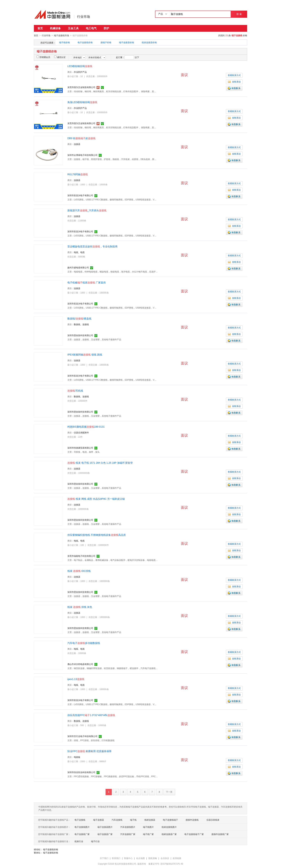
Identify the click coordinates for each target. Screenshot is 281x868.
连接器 (77, 144)
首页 (40, 28)
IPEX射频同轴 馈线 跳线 (85, 354)
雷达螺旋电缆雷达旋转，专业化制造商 (92, 246)
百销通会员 (43, 57)
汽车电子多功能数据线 (84, 643)
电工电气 (91, 28)
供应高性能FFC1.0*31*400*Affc (91, 715)
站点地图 (140, 858)
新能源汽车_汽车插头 (87, 210)
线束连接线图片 (169, 827)
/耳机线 (75, 391)
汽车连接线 (117, 820)
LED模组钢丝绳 (80, 66)
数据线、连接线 (81, 324)
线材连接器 (150, 820)
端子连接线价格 (51, 849)
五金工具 (73, 28)
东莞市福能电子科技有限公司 (81, 556)
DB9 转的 (81, 138)
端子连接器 (99, 820)
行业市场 (84, 17)
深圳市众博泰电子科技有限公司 (82, 155)
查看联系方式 (234, 75)
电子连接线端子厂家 (194, 834)
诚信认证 (60, 57)
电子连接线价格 (85, 42)
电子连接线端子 (170, 820)
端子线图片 (148, 827)
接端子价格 (106, 42)
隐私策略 (153, 858)
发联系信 (234, 82)
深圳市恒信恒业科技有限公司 (81, 772)
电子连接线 (80, 820)
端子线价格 (65, 42)
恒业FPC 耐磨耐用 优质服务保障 (89, 751)
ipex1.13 (76, 679)
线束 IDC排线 (79, 571)
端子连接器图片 (105, 827)
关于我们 (104, 858)
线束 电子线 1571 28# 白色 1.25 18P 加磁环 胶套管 (100, 463)
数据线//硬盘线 (79, 318)
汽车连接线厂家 (128, 834)
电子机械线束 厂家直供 (87, 282)
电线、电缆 (79, 252)
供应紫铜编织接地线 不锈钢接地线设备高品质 (97, 535)
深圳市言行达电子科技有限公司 (82, 736)
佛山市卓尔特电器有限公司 (80, 664)
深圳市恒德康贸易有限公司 (80, 448)
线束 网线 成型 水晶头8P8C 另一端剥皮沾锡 (96, 499)
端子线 (133, 820)
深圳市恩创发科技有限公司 (80, 335)
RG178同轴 (78, 174)
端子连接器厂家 (105, 834)
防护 (106, 28)
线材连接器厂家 (169, 834)
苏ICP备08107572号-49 (172, 864)
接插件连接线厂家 (220, 834)
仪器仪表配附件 (81, 432)
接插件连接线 (192, 820)
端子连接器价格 (127, 42)
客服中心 (128, 858)
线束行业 (79, 841)
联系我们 (116, 858)
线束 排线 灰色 (80, 607)
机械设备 (55, 28)
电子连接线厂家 (82, 834)
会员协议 (165, 858)
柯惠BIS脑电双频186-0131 (86, 427)
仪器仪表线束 (213, 820)
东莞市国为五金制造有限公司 (81, 87)
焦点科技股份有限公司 (125, 864)
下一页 (169, 792)
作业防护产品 (80, 72)
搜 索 (239, 14)
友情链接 (177, 858)
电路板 (77, 757)
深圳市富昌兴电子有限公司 (80, 195)
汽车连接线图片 (128, 827)
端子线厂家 (148, 834)
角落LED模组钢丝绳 (82, 102)
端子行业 (95, 841)
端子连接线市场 (61, 36)
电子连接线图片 (82, 827)
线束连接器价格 (149, 42)
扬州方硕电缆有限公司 (78, 267)
